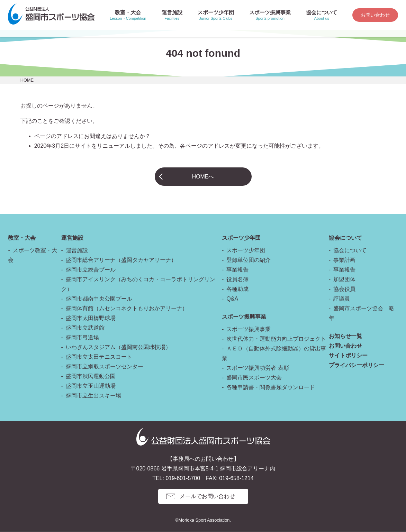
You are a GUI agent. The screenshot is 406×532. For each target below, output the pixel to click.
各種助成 (237, 289)
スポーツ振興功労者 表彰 (258, 368)
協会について (350, 251)
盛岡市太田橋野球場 (91, 318)
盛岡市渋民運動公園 (91, 377)
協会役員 (344, 289)
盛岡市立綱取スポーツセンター (105, 367)
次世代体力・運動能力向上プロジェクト (276, 339)
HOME (27, 80)
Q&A (232, 299)
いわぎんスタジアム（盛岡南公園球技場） (118, 347)
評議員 (342, 299)
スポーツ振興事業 (249, 329)
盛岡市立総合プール (91, 270)
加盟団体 (344, 280)
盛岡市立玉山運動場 (91, 386)
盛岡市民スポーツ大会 (254, 378)
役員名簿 (237, 280)
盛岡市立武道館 (85, 328)
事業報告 (237, 270)
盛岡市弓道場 (82, 338)
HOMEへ (203, 177)
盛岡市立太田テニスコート (99, 357)
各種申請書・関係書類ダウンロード (271, 388)
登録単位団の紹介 (249, 260)
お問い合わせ (375, 15)
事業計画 (344, 260)
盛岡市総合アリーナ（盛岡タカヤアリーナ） (121, 260)
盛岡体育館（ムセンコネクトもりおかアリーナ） (127, 309)
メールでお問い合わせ (207, 497)
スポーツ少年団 (246, 251)
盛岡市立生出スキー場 (93, 396)
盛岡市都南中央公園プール (99, 299)
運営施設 (77, 251)
